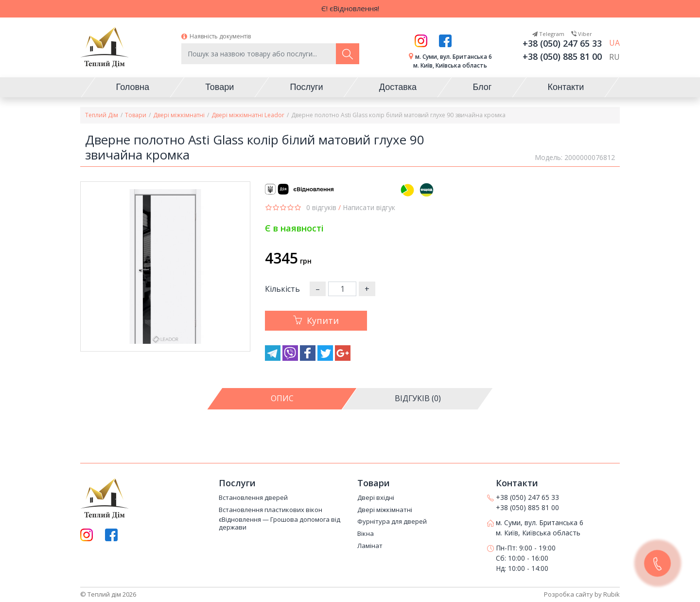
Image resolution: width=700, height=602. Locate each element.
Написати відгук (369, 207)
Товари (136, 115)
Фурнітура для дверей (392, 522)
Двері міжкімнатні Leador (248, 115)
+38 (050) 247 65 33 (562, 43)
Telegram (548, 34)
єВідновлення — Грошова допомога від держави (280, 524)
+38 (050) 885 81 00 (562, 56)
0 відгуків (321, 207)
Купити (316, 320)
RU (614, 57)
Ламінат (370, 546)
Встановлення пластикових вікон (271, 510)
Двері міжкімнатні (179, 115)
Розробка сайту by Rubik (582, 594)
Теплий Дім (102, 115)
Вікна (366, 534)
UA (614, 43)
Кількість (282, 289)
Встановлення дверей (253, 498)
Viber (582, 34)
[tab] (284, 399)
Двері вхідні (376, 498)
